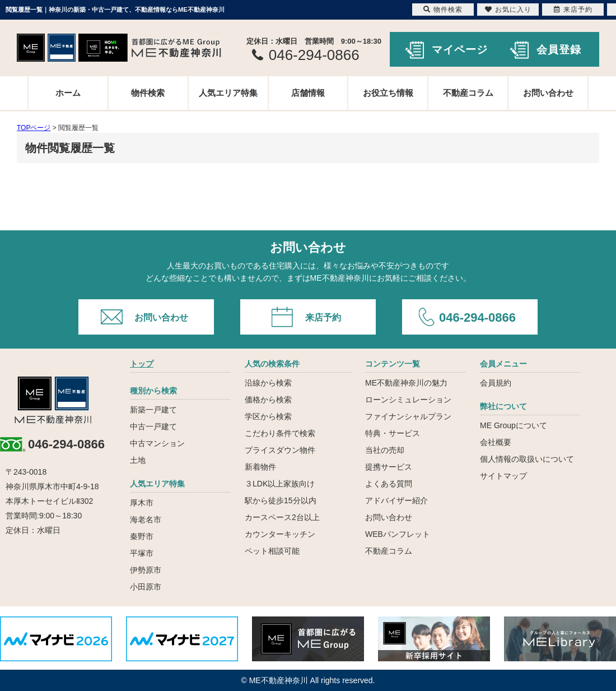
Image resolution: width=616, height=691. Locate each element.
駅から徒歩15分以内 (281, 500)
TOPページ (34, 128)
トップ (142, 364)
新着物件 (260, 467)
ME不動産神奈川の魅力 (406, 383)
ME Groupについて (514, 425)
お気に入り (508, 10)
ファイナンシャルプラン (408, 416)
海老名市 (146, 520)
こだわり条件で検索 (280, 433)
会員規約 (496, 383)
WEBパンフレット (398, 534)
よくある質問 (389, 484)
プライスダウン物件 (280, 450)
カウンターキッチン (280, 534)
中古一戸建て (153, 426)
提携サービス (389, 467)
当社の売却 (385, 450)
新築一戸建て (153, 410)
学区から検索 (268, 416)
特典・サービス (393, 433)
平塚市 (142, 553)
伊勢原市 (146, 570)
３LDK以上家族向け (280, 484)
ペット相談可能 (272, 551)
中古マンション (157, 443)
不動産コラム (468, 93)
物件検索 (148, 93)
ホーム (68, 93)
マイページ (460, 50)
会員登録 (559, 50)
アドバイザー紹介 (396, 500)
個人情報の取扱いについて (527, 459)
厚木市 (142, 503)
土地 (138, 460)
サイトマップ (503, 476)
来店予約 (323, 317)
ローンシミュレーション (408, 400)
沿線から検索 (268, 383)
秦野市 (142, 536)
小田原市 (146, 587)
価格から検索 (268, 400)
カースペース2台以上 (282, 517)
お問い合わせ (548, 93)
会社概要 (496, 442)
